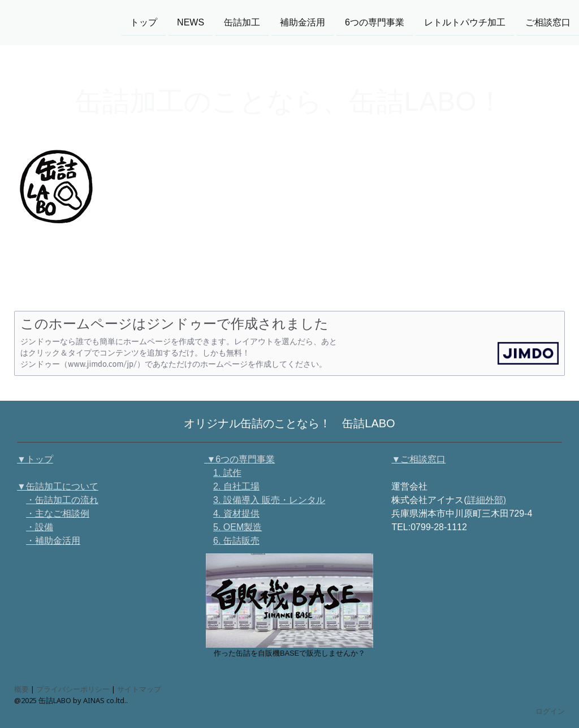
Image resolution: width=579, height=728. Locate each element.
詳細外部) (487, 500)
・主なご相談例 (58, 513)
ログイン (550, 711)
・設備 (40, 527)
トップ (144, 22)
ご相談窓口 (548, 22)
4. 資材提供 (236, 513)
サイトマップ (139, 689)
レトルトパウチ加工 (465, 22)
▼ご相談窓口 (418, 459)
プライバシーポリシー (73, 689)
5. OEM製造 (237, 527)
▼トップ (35, 459)
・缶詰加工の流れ (62, 500)
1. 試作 (227, 473)
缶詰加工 (242, 22)
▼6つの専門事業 (239, 459)
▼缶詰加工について (58, 486)
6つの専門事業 (375, 22)
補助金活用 (303, 22)
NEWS (191, 22)
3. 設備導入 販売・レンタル (269, 500)
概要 (21, 689)
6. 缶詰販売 (236, 541)
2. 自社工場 (236, 486)
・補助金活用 (53, 541)
